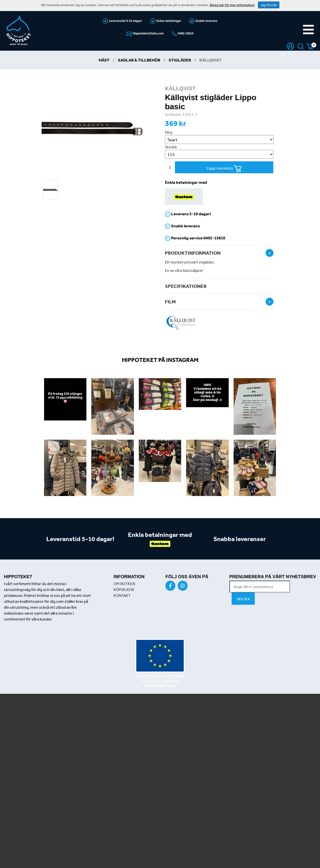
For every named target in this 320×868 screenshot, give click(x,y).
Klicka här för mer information (232, 5)
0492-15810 (185, 33)
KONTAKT (122, 595)
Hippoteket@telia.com (148, 33)
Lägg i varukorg (224, 169)
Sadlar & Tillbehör (139, 60)
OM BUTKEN (124, 584)
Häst (104, 60)
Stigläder (180, 60)
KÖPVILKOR (124, 589)
